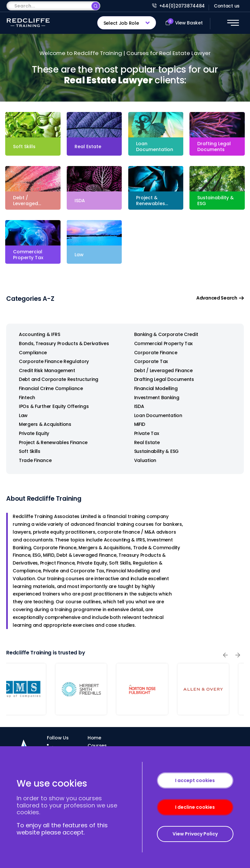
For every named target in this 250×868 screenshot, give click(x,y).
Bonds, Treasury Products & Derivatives (61, 344)
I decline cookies (195, 807)
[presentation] (225, 655)
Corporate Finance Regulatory (51, 362)
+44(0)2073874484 (178, 6)
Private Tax (144, 434)
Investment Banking (154, 398)
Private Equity (31, 434)
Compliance (30, 353)
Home (94, 738)
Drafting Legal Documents (161, 379)
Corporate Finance (153, 353)
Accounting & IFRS (36, 335)
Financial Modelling (153, 389)
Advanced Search (220, 298)
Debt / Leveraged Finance (160, 371)
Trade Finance (32, 461)
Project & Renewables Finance (50, 443)
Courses (97, 746)
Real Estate (144, 443)
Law (20, 416)
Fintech (24, 398)
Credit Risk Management (44, 371)
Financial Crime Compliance (48, 389)
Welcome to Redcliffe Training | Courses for (125, 53)
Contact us (227, 6)
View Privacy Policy (195, 834)
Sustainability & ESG (153, 451)
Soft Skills (27, 451)
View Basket (184, 22)
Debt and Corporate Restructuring (56, 379)
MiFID (137, 424)
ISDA (136, 406)
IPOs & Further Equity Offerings (51, 406)
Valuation (142, 461)
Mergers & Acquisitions (42, 424)
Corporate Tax (148, 362)
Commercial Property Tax (161, 344)
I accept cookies (195, 780)
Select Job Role (121, 23)
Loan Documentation (155, 416)
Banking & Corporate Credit (163, 335)
